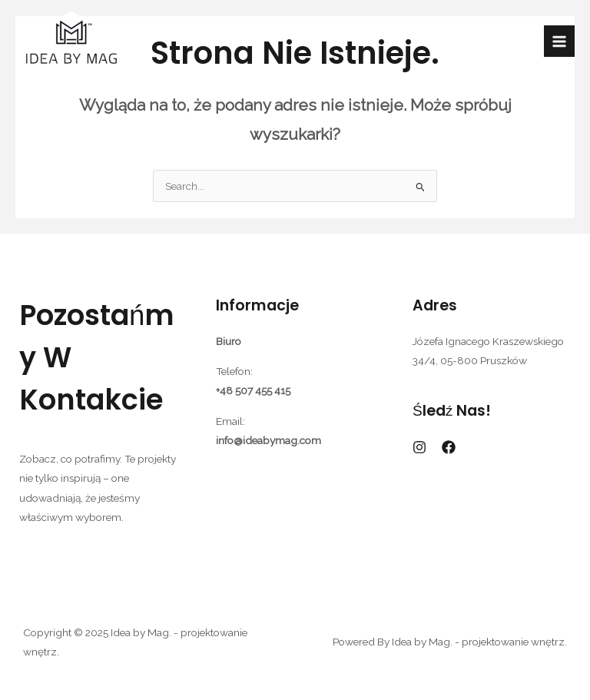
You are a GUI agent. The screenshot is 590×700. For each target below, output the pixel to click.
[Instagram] (419, 447)
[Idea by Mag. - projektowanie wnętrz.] (71, 41)
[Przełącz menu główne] (560, 41)
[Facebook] (449, 447)
